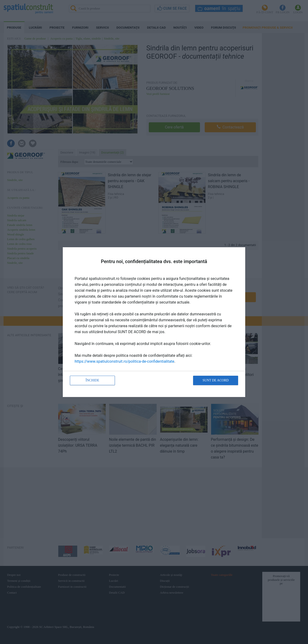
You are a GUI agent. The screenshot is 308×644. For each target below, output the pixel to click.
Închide (92, 380)
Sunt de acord (216, 380)
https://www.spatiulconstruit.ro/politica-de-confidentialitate (125, 361)
